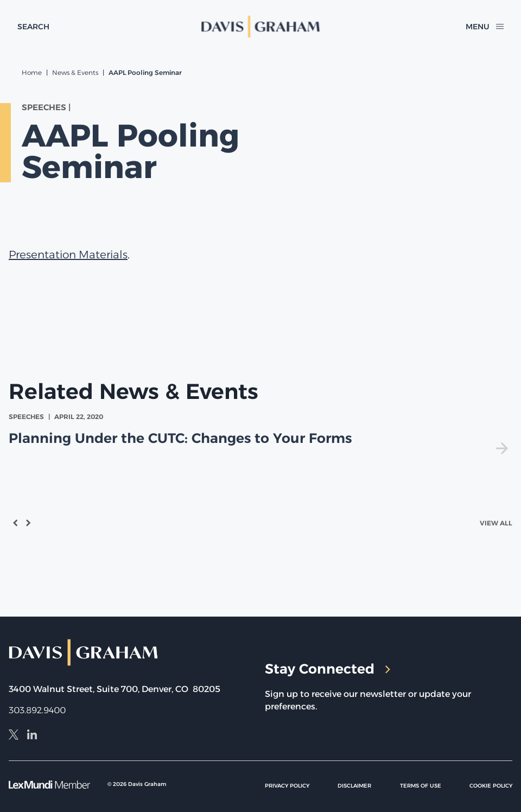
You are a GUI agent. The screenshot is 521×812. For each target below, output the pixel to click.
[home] (261, 27)
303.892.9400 (37, 710)
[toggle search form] (33, 27)
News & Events (75, 72)
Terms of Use (421, 786)
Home (32, 72)
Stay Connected (328, 669)
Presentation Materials (68, 255)
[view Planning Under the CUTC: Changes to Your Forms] (260, 433)
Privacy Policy (287, 786)
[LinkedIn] (32, 736)
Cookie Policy (491, 786)
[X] (14, 736)
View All (496, 523)
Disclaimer (354, 786)
